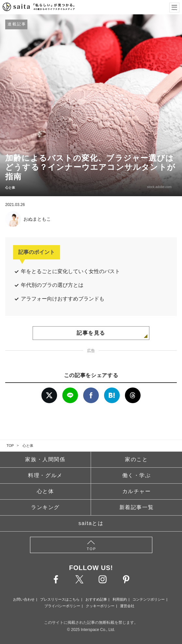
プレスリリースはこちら (60, 599)
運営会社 (127, 606)
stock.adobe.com (159, 187)
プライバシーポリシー (62, 606)
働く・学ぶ (137, 475)
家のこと (136, 459)
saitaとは (91, 523)
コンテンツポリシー (149, 599)
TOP (10, 446)
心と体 (28, 446)
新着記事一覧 (137, 507)
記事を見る (91, 333)
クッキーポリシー (100, 606)
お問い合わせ (24, 599)
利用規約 (120, 599)
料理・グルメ (45, 475)
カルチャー (137, 491)
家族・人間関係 (45, 459)
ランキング (45, 507)
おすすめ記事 (96, 599)
